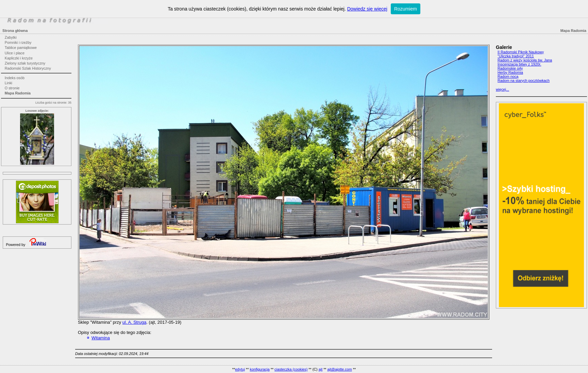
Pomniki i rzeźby (18, 42)
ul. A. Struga (135, 322)
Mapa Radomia (18, 93)
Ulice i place (15, 53)
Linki (9, 83)
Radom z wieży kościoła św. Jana (525, 60)
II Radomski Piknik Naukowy (521, 52)
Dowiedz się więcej (367, 9)
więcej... (502, 89)
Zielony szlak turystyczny (25, 63)
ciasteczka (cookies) (291, 369)
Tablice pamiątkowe (21, 48)
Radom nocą (508, 76)
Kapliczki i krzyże (19, 58)
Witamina (101, 338)
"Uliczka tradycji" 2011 (516, 56)
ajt (321, 369)
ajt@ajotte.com (340, 369)
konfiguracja (259, 369)
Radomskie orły (510, 68)
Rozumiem (406, 9)
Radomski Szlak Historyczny (28, 68)
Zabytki (11, 37)
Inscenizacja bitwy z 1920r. (519, 64)
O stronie (12, 88)
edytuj (240, 369)
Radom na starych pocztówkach (524, 81)
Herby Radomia (510, 72)
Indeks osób (15, 78)
